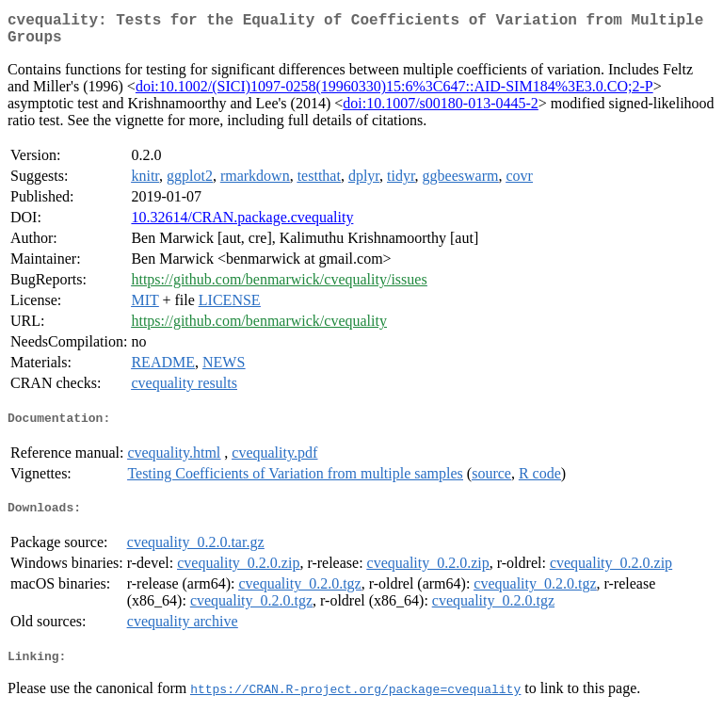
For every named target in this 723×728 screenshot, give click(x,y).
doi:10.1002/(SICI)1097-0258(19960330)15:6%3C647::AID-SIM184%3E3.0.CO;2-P (394, 94)
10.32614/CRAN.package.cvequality (242, 225)
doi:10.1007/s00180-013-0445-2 (441, 111)
